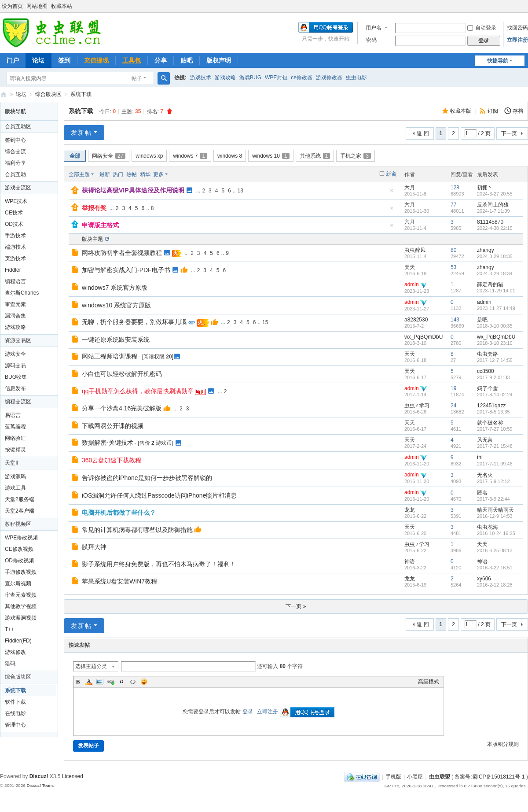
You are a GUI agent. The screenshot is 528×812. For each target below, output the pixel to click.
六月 (410, 188)
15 (265, 322)
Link (111, 682)
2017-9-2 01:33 (493, 377)
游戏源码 (15, 476)
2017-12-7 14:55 (495, 360)
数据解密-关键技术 (108, 443)
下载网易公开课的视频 (113, 426)
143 (455, 320)
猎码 (10, 664)
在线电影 (15, 713)
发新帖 (81, 133)
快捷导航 (498, 61)
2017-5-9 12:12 (493, 481)
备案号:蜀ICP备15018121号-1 (489, 777)
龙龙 (410, 510)
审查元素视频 (21, 595)
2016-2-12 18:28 (495, 585)
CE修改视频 (19, 549)
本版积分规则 (503, 744)
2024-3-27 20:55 (495, 194)
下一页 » (296, 606)
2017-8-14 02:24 (495, 395)
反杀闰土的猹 (493, 205)
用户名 (374, 28)
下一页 (509, 133)
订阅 (493, 111)
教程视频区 (18, 524)
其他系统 (315, 156)
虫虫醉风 (415, 250)
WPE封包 (276, 78)
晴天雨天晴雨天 (495, 510)
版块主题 (92, 239)
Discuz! (39, 776)
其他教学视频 (21, 606)
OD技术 (14, 224)
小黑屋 (415, 777)
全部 (75, 156)
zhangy (486, 250)
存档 (518, 111)
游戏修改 (15, 652)
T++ (9, 629)
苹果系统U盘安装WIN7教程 (119, 581)
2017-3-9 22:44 (493, 499)
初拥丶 (485, 188)
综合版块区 (48, 94)
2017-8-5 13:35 (493, 412)
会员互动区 (18, 126)
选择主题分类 (91, 666)
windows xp (149, 156)
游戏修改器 (329, 78)
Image (100, 682)
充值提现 (96, 60)
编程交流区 (18, 402)
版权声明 (219, 60)
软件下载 (15, 702)
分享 (161, 60)
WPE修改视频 (21, 538)
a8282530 (416, 320)
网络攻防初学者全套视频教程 (122, 253)
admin (412, 284)
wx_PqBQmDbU (423, 337)
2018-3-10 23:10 (495, 343)
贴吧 (187, 60)
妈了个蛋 (488, 388)
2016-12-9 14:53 (495, 516)
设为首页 (12, 6)
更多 (158, 174)
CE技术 (14, 213)
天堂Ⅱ (11, 463)
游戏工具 (15, 488)
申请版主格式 (100, 225)
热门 (118, 174)
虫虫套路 (488, 354)
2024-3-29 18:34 (495, 273)
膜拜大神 (94, 547)
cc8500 (486, 371)
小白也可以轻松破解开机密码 (122, 374)
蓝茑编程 (15, 427)
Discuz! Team (40, 785)
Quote (122, 682)
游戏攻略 (225, 78)
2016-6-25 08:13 (495, 550)
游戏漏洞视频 (21, 618)
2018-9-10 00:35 (495, 326)
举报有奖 (94, 208)
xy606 (484, 579)
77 (453, 205)
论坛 (38, 60)
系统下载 (81, 94)
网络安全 (109, 156)
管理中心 (15, 725)
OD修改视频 (19, 561)
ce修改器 (302, 78)
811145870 (490, 222)
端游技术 (15, 247)
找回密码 (517, 28)
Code (133, 682)
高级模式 (429, 682)
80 (453, 250)
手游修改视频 (21, 572)
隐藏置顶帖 (392, 193)
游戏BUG (250, 78)
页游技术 (15, 258)
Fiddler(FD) (18, 641)
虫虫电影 (356, 78)
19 (453, 388)
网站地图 (37, 6)
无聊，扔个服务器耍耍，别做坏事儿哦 (134, 322)
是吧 (482, 320)
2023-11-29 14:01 (496, 291)
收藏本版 (461, 111)
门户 (13, 60)
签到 (64, 60)
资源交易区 (18, 340)
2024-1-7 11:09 (493, 211)
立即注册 (517, 40)
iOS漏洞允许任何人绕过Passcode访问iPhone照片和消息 (159, 495)
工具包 (132, 60)
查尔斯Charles (22, 293)
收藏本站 (62, 6)
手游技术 (15, 236)
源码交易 (15, 365)
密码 (371, 40)
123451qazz (491, 406)
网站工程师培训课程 (110, 356)
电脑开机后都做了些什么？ (119, 513)
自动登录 (482, 28)
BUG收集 (16, 377)
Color (89, 682)
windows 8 (230, 156)
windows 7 (190, 156)
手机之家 (356, 156)
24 (453, 406)
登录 (248, 712)
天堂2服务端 (20, 499)
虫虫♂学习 (417, 406)
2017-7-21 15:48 (495, 446)
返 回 (423, 133)
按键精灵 (15, 450)
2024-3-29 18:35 (495, 256)
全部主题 (79, 174)
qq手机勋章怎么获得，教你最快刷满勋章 (138, 391)
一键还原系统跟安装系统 (116, 340)
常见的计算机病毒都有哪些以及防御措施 (137, 530)
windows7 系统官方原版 (115, 288)
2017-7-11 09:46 (495, 464)
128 (455, 188)
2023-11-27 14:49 (496, 308)
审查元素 (15, 304)
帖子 (137, 78)
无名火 (485, 475)
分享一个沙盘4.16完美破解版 (122, 408)
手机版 (393, 777)
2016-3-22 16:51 (495, 568)
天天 (410, 267)
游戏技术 (201, 78)
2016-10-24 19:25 (496, 533)
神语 (410, 561)
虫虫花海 (488, 527)
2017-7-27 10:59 (495, 429)
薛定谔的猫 (490, 284)
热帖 (132, 174)
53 (453, 267)
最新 (105, 174)
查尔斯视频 (18, 583)
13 (240, 191)
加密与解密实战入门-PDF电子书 (126, 270)
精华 (145, 174)
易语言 (13, 415)
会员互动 (15, 174)
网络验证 (15, 438)
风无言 (485, 440)
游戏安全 (15, 354)
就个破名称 (490, 423)
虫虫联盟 (4, 94)
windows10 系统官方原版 (116, 305)
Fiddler (13, 270)
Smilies (144, 682)
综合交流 (15, 151)
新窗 (391, 174)
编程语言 (15, 281)
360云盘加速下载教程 (112, 460)
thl (480, 458)
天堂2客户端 (20, 511)
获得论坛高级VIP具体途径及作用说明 (133, 190)
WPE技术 (16, 201)
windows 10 (271, 156)
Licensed (73, 776)
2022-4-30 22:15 (495, 228)
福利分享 (15, 163)
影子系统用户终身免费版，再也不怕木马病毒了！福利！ (159, 564)
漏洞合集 (15, 316)
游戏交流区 (18, 188)
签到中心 (15, 140)
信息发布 (15, 388)
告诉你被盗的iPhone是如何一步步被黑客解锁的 (147, 478)
